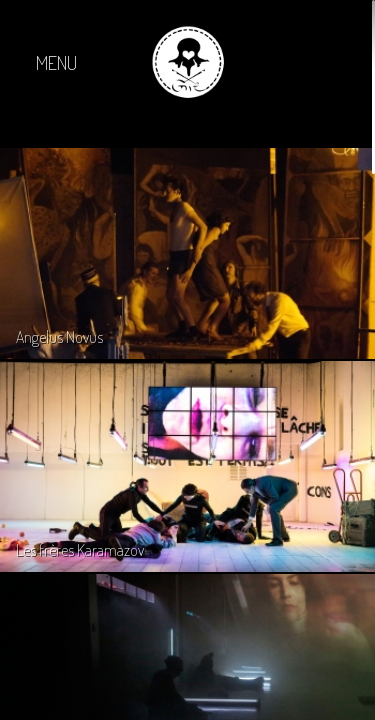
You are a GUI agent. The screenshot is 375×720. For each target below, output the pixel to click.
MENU (56, 62)
